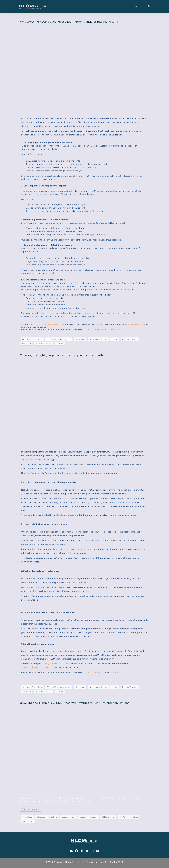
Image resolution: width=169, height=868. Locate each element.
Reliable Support (130, 339)
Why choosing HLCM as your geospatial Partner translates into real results (69, 22)
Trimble (60, 344)
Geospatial (80, 339)
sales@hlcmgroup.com (53, 324)
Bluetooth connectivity (47, 817)
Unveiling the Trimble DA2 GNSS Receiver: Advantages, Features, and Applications (75, 703)
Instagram (114, 329)
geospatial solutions (98, 339)
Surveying (26, 344)
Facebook (98, 329)
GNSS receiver (108, 817)
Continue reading (30, 809)
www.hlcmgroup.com (135, 324)
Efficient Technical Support (59, 339)
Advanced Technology (32, 339)
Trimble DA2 (28, 821)
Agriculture (27, 817)
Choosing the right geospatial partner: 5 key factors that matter (62, 355)
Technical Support (44, 344)
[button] (137, 7)
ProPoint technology (129, 817)
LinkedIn (88, 329)
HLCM (115, 339)
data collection (68, 817)
